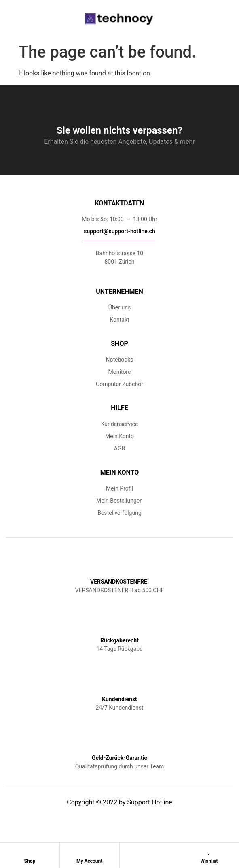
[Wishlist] (209, 851)
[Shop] (30, 851)
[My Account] (89, 851)
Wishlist (209, 861)
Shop (30, 861)
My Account (89, 861)
